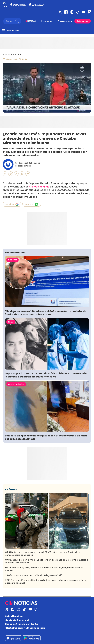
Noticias (7, 54)
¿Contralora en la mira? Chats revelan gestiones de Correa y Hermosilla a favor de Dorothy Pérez (47, 561)
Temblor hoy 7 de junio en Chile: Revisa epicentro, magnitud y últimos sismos (44, 569)
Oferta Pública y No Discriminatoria (25, 628)
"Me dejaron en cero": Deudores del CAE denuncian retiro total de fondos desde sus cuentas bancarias (45, 313)
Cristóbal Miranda (39, 187)
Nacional (17, 54)
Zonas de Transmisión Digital (22, 624)
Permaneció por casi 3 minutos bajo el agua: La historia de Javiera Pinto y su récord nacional (46, 582)
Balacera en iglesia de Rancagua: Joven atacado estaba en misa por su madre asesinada (46, 437)
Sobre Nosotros (14, 616)
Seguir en (12, 204)
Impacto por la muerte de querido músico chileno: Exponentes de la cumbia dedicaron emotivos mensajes (46, 375)
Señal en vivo (83, 21)
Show (11, 322)
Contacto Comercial (17, 620)
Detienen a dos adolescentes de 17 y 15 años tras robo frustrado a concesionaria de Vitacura (43, 554)
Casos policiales (16, 384)
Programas (47, 21)
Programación (65, 21)
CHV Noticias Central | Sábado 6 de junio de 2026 (34, 575)
